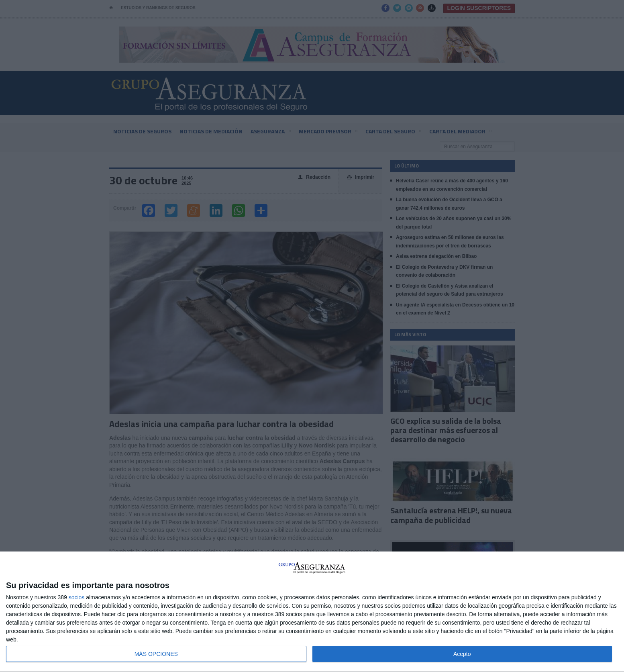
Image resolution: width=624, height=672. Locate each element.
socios (77, 597)
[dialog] (312, 612)
